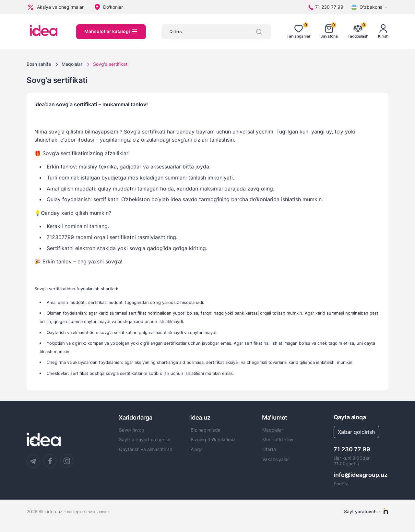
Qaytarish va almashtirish (146, 449)
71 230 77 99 (352, 449)
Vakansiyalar (276, 459)
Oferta (269, 449)
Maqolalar (72, 64)
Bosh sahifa (39, 64)
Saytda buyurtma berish (145, 440)
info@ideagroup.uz (361, 475)
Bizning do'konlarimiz (213, 440)
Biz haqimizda (206, 430)
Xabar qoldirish (356, 432)
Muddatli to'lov (278, 440)
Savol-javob (132, 430)
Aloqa (197, 449)
